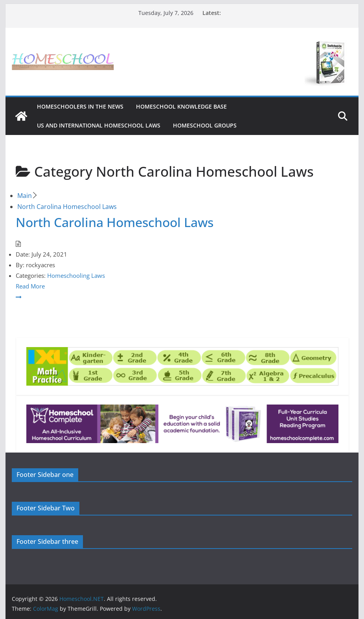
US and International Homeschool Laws (99, 125)
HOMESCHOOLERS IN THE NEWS (80, 106)
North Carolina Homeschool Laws (115, 222)
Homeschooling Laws (76, 275)
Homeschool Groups (205, 125)
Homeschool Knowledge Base (181, 106)
